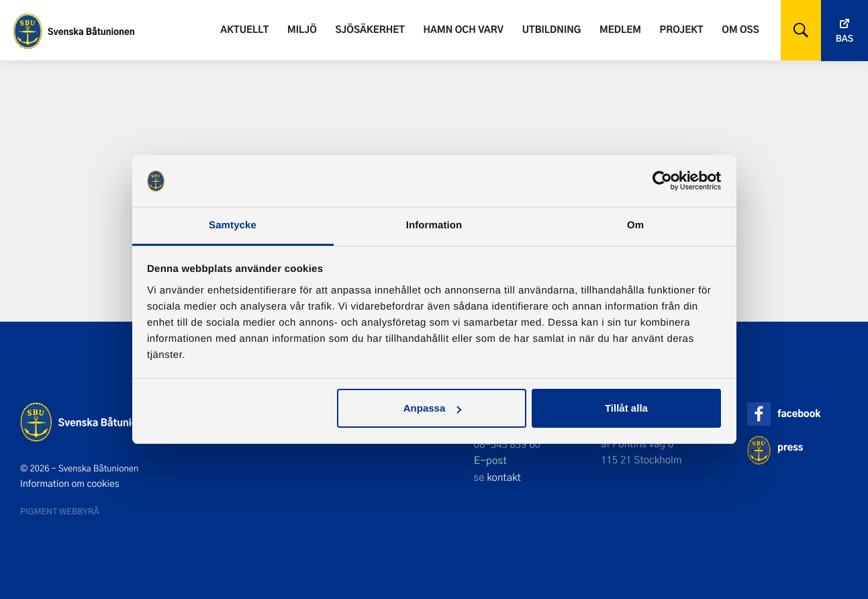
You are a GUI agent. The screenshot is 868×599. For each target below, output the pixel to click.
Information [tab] (434, 225)
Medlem (620, 29)
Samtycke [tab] (233, 225)
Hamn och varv (464, 29)
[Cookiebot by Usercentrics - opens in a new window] (662, 181)
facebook (799, 413)
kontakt (504, 477)
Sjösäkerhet (370, 29)
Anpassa (433, 408)
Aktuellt (244, 29)
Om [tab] (635, 225)
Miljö (302, 29)
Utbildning (552, 29)
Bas (845, 39)
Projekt (682, 29)
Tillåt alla (626, 408)
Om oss (740, 29)
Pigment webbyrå (60, 511)
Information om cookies (70, 483)
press (790, 447)
